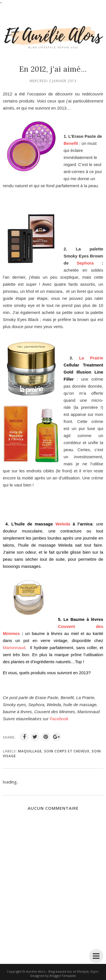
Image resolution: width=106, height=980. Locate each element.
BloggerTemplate (63, 976)
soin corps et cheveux (67, 751)
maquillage (30, 751)
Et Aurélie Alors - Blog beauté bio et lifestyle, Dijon (60, 971)
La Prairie (91, 358)
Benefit (71, 143)
